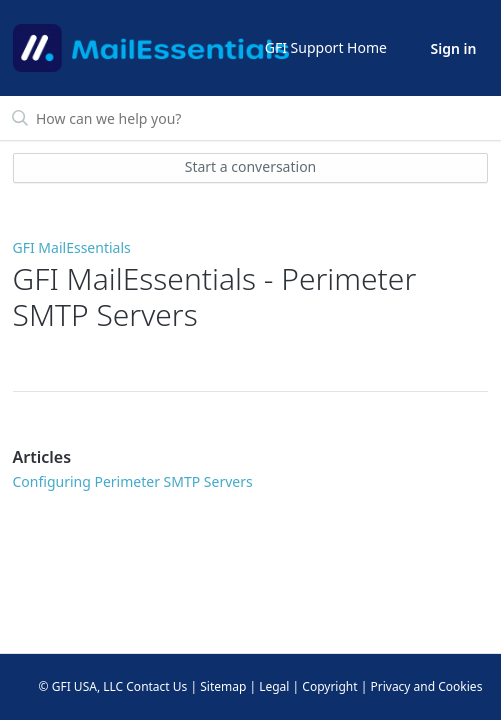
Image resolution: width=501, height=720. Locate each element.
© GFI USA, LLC (81, 686)
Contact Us (156, 686)
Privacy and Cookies (426, 686)
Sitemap (223, 686)
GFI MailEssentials (72, 247)
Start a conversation (251, 166)
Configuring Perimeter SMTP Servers (133, 481)
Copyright (329, 686)
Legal (274, 686)
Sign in (454, 48)
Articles (42, 457)
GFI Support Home (326, 47)
